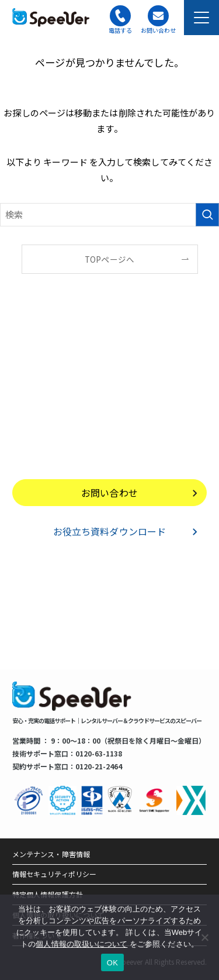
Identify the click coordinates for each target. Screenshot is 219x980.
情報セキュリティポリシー (54, 874)
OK (112, 963)
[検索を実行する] (207, 215)
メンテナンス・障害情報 (51, 854)
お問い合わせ (109, 493)
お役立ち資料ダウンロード (109, 531)
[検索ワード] (109, 215)
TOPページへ (109, 259)
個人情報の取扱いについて (81, 944)
